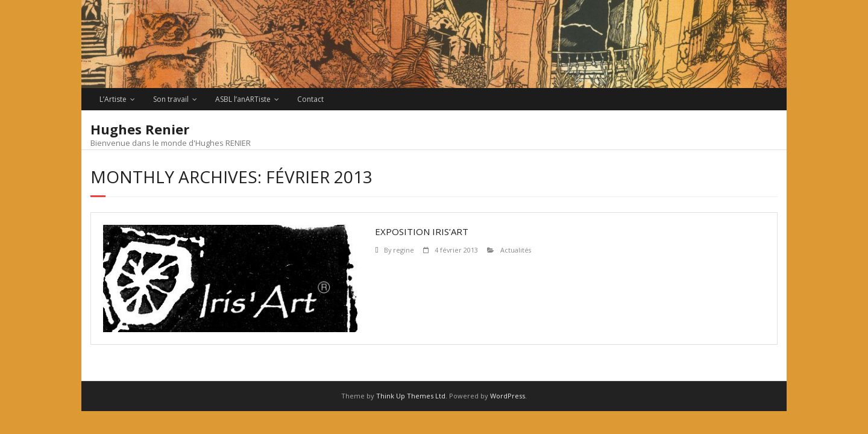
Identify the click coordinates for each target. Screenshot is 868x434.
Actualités (516, 250)
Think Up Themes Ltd (411, 396)
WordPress (508, 396)
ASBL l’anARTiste (243, 99)
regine (404, 250)
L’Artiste (113, 99)
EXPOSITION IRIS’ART (422, 231)
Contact (310, 99)
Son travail (171, 99)
